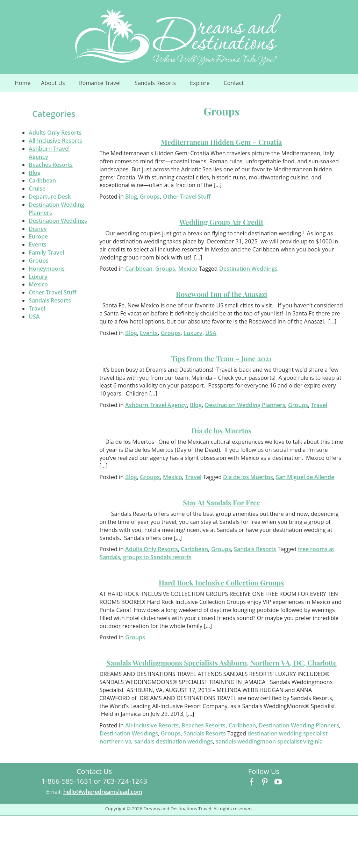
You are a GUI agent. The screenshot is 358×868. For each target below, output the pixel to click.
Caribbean (42, 180)
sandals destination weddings (174, 741)
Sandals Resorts (159, 85)
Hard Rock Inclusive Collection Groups (221, 582)
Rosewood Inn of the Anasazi (221, 294)
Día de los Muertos (221, 430)
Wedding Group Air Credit (221, 222)
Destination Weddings (58, 221)
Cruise (37, 188)
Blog (35, 173)
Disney (38, 229)
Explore (204, 85)
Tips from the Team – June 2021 (221, 358)
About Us (57, 85)
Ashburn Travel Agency (156, 405)
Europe (38, 236)
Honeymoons (47, 269)
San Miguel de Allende (305, 477)
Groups (39, 261)
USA (34, 316)
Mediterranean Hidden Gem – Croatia (221, 142)
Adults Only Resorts (55, 133)
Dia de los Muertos (248, 477)
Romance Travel (104, 85)
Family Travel (46, 252)
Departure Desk (50, 197)
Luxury (38, 277)
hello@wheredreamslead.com (103, 792)
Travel (37, 308)
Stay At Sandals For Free (221, 502)
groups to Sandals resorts (157, 557)
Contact (234, 83)
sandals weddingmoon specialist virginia (269, 741)
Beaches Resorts (51, 165)
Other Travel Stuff (53, 292)
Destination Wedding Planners (245, 405)
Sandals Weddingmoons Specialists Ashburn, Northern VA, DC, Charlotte (221, 663)
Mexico (38, 284)
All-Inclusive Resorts (55, 141)
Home (23, 83)
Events (38, 244)
